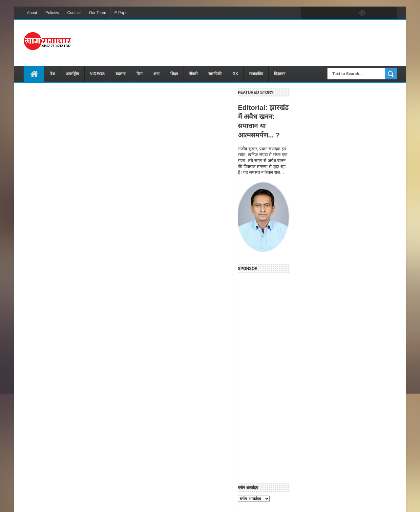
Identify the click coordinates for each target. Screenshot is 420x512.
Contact (74, 13)
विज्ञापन (280, 74)
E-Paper (122, 13)
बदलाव (121, 74)
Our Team (97, 13)
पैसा (139, 74)
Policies (52, 13)
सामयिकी (215, 74)
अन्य (156, 74)
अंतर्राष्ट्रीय (72, 74)
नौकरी (193, 74)
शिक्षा (174, 74)
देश (52, 74)
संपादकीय (256, 74)
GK (235, 74)
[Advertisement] (278, 42)
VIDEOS (97, 74)
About (32, 13)
